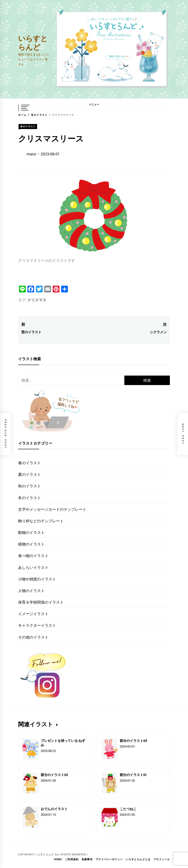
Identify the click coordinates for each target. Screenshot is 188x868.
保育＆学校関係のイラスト (41, 602)
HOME (58, 859)
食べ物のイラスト (33, 556)
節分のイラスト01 (133, 775)
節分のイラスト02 (54, 775)
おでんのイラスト (54, 809)
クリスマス (37, 300)
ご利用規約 (72, 859)
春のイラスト (30, 463)
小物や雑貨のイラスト (37, 579)
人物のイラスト (31, 591)
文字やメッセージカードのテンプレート (52, 509)
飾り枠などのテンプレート (41, 521)
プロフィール (162, 859)
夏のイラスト (30, 474)
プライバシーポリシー (109, 859)
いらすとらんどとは (138, 859)
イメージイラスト (33, 614)
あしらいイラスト (33, 567)
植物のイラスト (31, 544)
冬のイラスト (28, 127)
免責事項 (87, 859)
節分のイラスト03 (133, 741)
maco (31, 154)
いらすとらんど (33, 43)
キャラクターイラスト (37, 625)
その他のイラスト (33, 637)
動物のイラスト (31, 533)
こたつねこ (128, 809)
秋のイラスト (30, 486)
